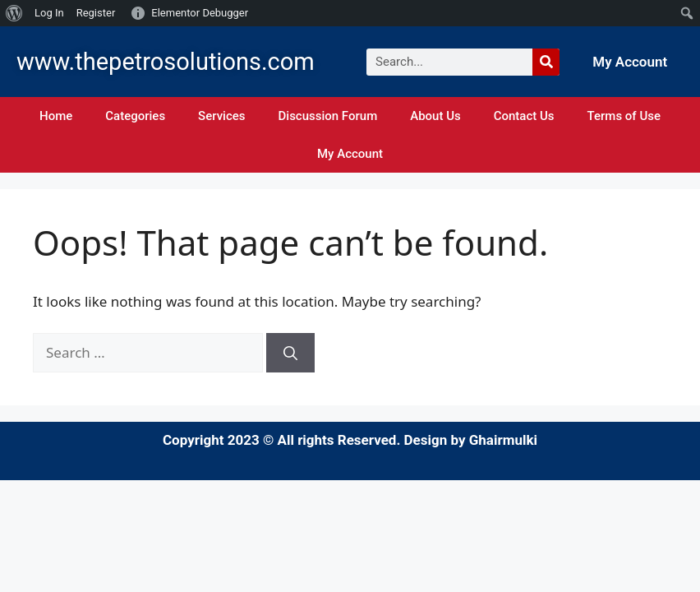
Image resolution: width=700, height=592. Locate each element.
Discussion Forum (328, 116)
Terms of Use (624, 116)
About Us (435, 116)
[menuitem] (14, 13)
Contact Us (524, 116)
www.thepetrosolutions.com (166, 62)
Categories (135, 116)
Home (56, 116)
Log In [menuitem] (49, 13)
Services (221, 116)
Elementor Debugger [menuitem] (200, 13)
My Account (630, 62)
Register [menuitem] (96, 13)
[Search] (546, 62)
